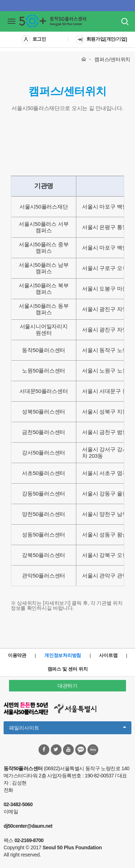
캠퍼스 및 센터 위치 (68, 669)
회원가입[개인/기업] (101, 40)
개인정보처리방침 (63, 655)
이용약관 (17, 655)
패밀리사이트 (67, 727)
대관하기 (67, 686)
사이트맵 (108, 655)
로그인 (34, 40)
